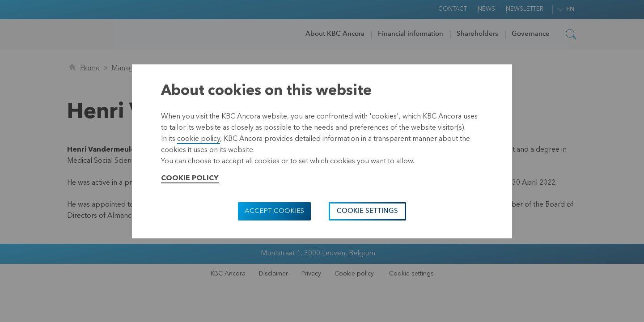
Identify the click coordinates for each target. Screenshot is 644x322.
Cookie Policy (190, 178)
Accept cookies (274, 211)
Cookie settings (367, 211)
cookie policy (199, 139)
